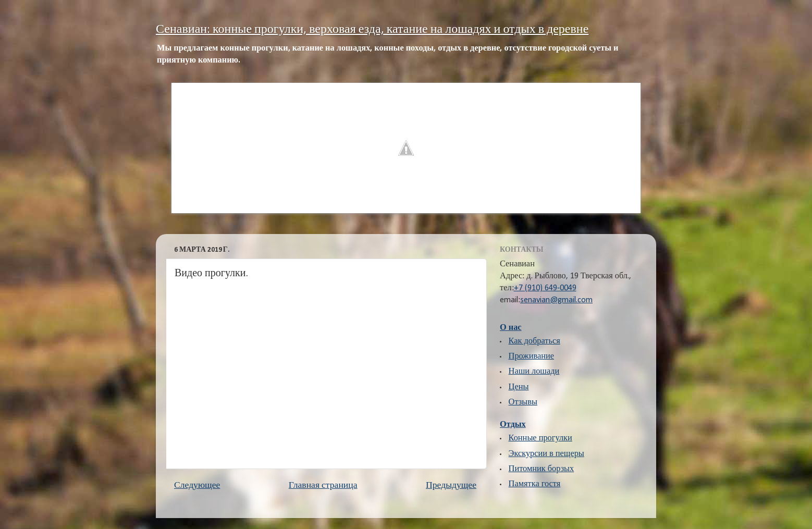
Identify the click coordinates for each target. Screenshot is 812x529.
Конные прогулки (540, 438)
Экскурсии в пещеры (546, 454)
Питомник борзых (542, 469)
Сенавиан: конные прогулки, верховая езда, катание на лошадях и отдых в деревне (372, 30)
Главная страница (323, 485)
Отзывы (523, 402)
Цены (519, 387)
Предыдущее (451, 485)
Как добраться (534, 341)
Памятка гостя (535, 484)
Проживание (531, 356)
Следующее (197, 485)
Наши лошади (534, 372)
